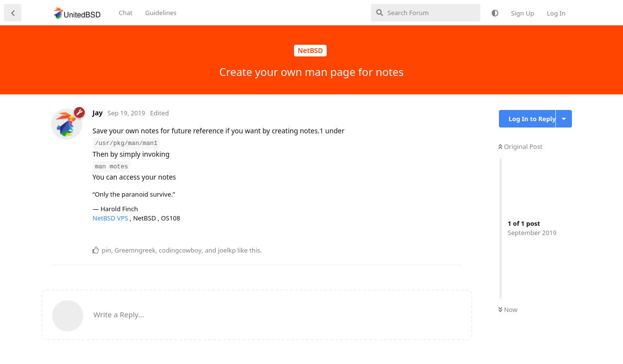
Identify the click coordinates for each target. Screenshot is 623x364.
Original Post (520, 146)
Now (508, 309)
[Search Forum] (426, 13)
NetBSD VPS (111, 218)
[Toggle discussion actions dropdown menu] (564, 119)
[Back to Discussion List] (13, 13)
